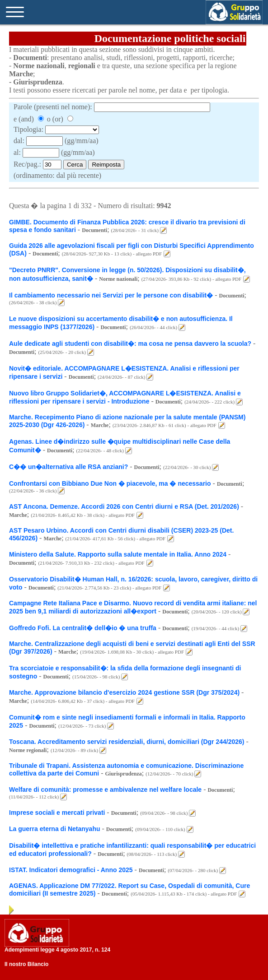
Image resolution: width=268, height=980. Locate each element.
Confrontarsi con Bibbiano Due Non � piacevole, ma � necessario (110, 483)
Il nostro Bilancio (26, 964)
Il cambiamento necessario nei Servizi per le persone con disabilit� (111, 295)
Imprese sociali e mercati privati (58, 813)
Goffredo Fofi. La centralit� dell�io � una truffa (83, 628)
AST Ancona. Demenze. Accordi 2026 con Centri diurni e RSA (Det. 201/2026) (124, 506)
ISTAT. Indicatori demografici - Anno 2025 (71, 870)
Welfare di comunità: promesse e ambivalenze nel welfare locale (105, 790)
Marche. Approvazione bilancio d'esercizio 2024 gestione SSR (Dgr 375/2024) (124, 692)
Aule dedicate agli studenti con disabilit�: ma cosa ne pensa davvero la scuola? (130, 344)
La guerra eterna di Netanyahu (55, 829)
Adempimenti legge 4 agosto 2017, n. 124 (57, 950)
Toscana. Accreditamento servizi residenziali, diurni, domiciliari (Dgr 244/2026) (127, 742)
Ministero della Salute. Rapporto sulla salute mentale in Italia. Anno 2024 (118, 554)
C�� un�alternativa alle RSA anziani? (68, 467)
